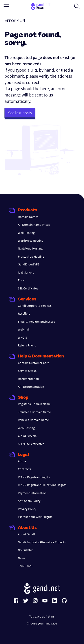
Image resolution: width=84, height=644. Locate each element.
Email (22, 280)
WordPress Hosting (31, 241)
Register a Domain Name (34, 404)
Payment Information (32, 493)
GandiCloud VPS (29, 264)
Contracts (24, 469)
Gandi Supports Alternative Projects (42, 542)
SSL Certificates (28, 288)
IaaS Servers (26, 272)
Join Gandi (25, 566)
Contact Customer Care (33, 363)
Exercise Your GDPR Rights (35, 517)
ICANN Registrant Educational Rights (42, 485)
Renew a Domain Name (33, 420)
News (22, 558)
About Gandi (26, 534)
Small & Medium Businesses (36, 322)
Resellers (24, 313)
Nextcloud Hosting (30, 248)
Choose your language (42, 623)
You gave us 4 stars (42, 616)
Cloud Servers (27, 436)
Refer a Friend (27, 345)
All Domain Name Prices (34, 225)
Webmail (24, 329)
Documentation (28, 379)
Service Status (27, 371)
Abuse (22, 461)
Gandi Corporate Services (35, 306)
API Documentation (31, 387)
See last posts (20, 113)
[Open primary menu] (6, 6)
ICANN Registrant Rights (34, 477)
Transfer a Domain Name (34, 412)
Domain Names (28, 217)
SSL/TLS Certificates (31, 444)
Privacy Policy (27, 509)
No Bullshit (25, 550)
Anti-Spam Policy (29, 501)
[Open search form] (77, 6)
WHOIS (22, 337)
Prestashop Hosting (31, 256)
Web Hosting (26, 233)
